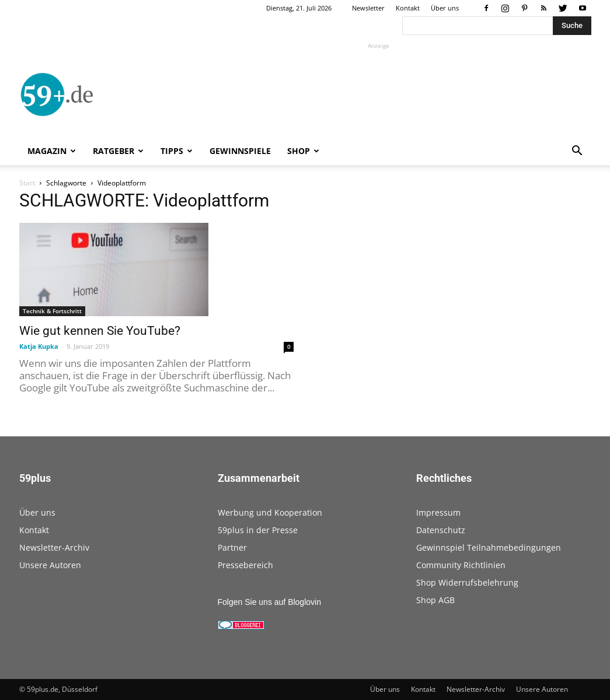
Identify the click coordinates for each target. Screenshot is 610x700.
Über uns (445, 8)
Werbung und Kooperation (270, 512)
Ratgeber (118, 151)
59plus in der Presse (258, 530)
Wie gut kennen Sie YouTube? (100, 331)
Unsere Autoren (50, 565)
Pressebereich (245, 565)
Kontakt (408, 8)
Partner (232, 547)
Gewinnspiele (240, 151)
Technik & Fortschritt (52, 311)
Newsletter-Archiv (54, 547)
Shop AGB (435, 600)
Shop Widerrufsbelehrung (467, 582)
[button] (577, 152)
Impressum (438, 512)
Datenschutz (441, 530)
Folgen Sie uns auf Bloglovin (269, 602)
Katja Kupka (39, 346)
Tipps (177, 151)
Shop (303, 151)
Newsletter (368, 8)
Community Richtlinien (461, 565)
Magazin (52, 151)
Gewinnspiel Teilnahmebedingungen (489, 547)
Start (27, 183)
